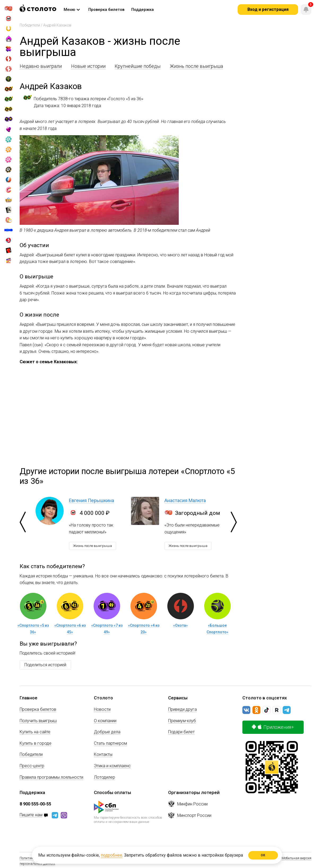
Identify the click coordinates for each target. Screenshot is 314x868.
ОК (263, 855)
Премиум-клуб (182, 721)
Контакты (103, 754)
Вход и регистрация (268, 9)
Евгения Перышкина (91, 500)
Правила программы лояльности (51, 777)
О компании (105, 721)
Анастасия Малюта (185, 500)
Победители (30, 25)
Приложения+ (273, 727)
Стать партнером (110, 743)
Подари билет (181, 732)
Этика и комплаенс (112, 766)
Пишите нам (31, 815)
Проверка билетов (38, 709)
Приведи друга (182, 709)
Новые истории (88, 66)
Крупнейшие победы (138, 66)
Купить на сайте (35, 732)
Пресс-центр (32, 766)
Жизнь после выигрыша (196, 66)
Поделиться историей (45, 665)
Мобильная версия (296, 858)
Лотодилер (104, 777)
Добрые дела (107, 732)
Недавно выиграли (41, 66)
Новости (102, 709)
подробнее (112, 855)
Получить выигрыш (38, 721)
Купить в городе (36, 743)
